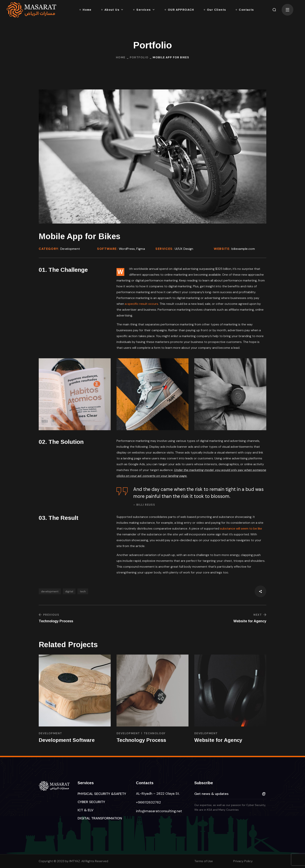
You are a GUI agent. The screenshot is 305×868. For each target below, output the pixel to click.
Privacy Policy (243, 861)
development (50, 591)
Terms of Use (204, 861)
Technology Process (141, 740)
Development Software (67, 740)
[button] (274, 10)
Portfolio (139, 57)
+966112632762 (148, 802)
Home (121, 57)
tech (83, 591)
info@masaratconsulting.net (159, 811)
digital (69, 591)
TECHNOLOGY (155, 733)
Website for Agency (218, 740)
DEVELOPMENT (50, 733)
